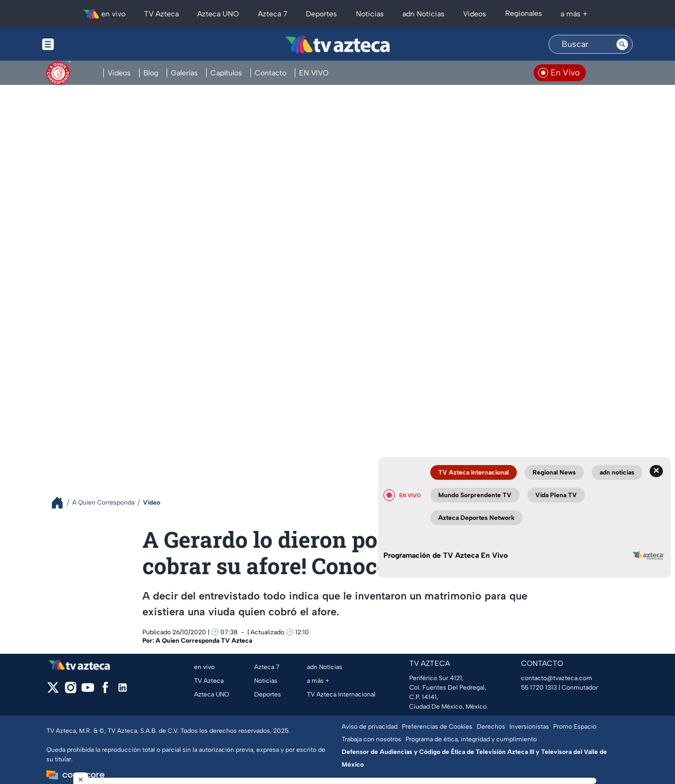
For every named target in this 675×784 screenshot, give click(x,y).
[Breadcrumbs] (61, 503)
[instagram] (70, 691)
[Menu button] (84, 44)
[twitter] (53, 691)
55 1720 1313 (539, 688)
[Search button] (622, 44)
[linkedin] (123, 691)
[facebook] (105, 691)
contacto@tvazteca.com (557, 678)
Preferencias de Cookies (437, 727)
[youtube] (88, 691)
